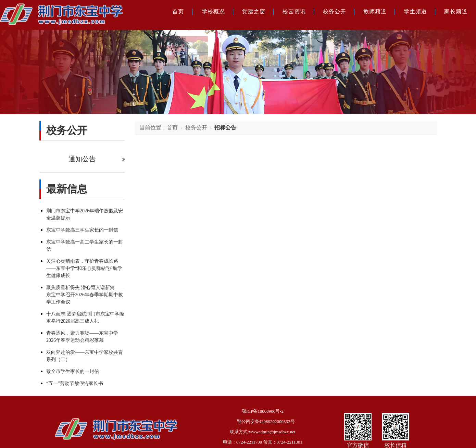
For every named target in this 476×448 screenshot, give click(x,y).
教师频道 (375, 11)
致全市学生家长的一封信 (73, 371)
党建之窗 (254, 11)
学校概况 (213, 11)
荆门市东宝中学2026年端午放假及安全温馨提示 (85, 214)
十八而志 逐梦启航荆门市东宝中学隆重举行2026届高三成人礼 (85, 318)
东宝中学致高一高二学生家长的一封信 (85, 246)
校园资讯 (294, 11)
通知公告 (82, 159)
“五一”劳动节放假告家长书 (75, 383)
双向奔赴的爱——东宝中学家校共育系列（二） (85, 356)
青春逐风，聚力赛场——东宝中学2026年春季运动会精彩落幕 (82, 337)
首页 (178, 11)
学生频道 (415, 11)
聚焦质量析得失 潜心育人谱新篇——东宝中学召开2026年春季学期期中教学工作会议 (85, 295)
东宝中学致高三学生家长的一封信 (82, 230)
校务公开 (335, 11)
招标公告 (225, 128)
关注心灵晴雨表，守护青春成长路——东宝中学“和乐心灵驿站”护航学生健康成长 (84, 268)
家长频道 (456, 11)
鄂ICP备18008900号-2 (263, 411)
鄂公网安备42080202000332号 (266, 421)
